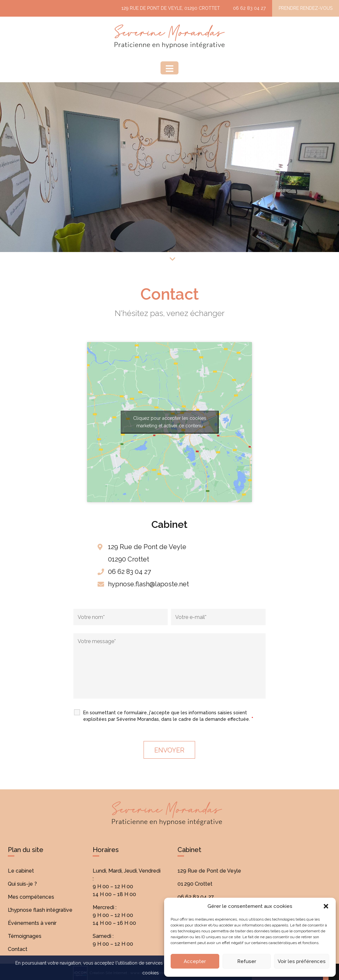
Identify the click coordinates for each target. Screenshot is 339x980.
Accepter (195, 961)
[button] (326, 906)
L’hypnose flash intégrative (40, 910)
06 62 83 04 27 (249, 8)
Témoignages (25, 936)
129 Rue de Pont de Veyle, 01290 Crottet (171, 8)
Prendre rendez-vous (306, 8)
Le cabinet (21, 871)
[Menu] (169, 68)
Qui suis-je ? (22, 884)
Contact (18, 949)
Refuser (247, 961)
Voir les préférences (302, 961)
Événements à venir (32, 923)
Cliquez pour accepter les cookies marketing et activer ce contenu (170, 422)
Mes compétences (31, 897)
